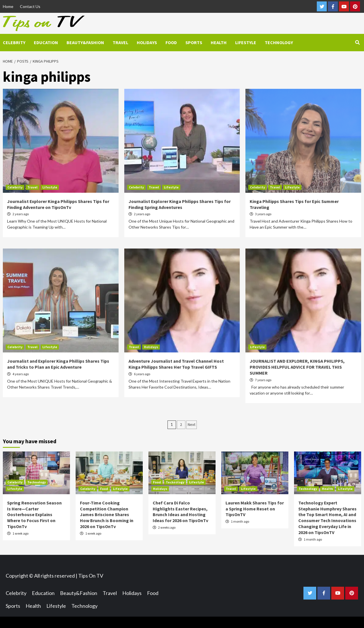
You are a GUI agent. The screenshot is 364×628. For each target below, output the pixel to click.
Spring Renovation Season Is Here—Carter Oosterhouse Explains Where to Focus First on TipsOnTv (34, 515)
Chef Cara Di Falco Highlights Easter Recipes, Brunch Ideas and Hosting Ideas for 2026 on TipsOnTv (180, 512)
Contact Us (30, 6)
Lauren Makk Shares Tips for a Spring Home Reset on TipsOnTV (255, 509)
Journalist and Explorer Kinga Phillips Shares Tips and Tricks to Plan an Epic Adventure (58, 364)
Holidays (147, 42)
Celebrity (14, 42)
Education (46, 42)
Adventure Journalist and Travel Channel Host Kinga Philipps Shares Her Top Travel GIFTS (176, 364)
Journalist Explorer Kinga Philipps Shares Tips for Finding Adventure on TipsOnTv (58, 204)
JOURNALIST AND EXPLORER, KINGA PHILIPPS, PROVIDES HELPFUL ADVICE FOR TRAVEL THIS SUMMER (297, 367)
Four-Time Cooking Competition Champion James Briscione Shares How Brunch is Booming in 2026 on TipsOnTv (107, 515)
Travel (120, 42)
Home (8, 6)
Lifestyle (246, 42)
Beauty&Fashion (85, 42)
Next (192, 424)
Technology (279, 42)
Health (219, 42)
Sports (194, 42)
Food (171, 42)
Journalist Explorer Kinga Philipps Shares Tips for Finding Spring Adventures (180, 204)
